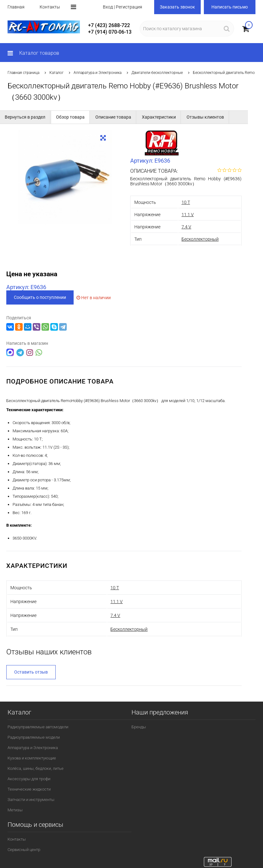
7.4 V (186, 227)
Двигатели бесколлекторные (157, 73)
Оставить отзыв (31, 671)
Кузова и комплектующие (32, 757)
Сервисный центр (24, 849)
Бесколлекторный (200, 239)
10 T (186, 202)
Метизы (15, 809)
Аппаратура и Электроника (98, 73)
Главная (16, 7)
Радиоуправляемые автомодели (38, 726)
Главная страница (23, 73)
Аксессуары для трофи (29, 778)
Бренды (139, 726)
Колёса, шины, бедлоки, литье (36, 768)
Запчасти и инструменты (31, 799)
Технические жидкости (29, 789)
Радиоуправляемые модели (34, 737)
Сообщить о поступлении (40, 297)
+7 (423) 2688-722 (109, 25)
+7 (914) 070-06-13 (110, 32)
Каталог (56, 73)
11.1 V (188, 215)
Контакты (50, 7)
